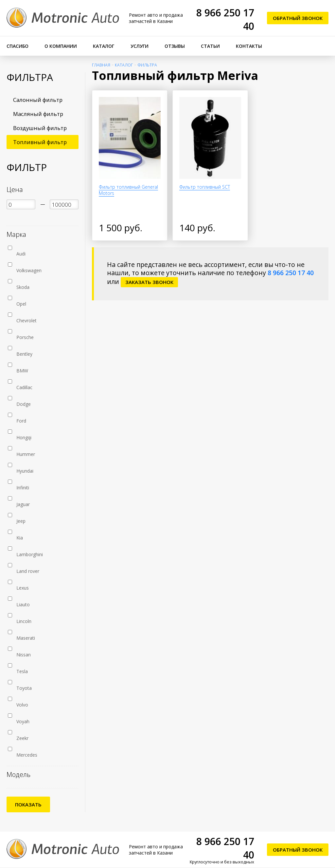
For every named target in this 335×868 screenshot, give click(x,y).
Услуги (140, 46)
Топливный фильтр (40, 142)
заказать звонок (149, 282)
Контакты (249, 46)
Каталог (104, 46)
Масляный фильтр (38, 114)
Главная (101, 65)
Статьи (210, 46)
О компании (61, 46)
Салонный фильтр (38, 100)
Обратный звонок (298, 18)
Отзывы (175, 46)
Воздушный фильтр (40, 128)
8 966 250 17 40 (291, 273)
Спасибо (18, 46)
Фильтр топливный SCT (205, 187)
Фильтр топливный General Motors (128, 190)
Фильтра (147, 65)
